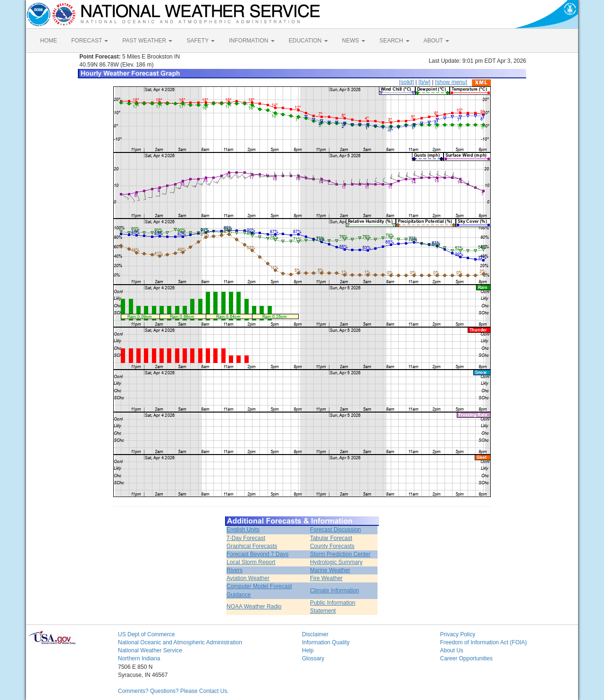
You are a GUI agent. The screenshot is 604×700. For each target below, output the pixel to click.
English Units (243, 530)
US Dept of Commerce (147, 634)
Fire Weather (326, 578)
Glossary (313, 658)
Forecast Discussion (336, 530)
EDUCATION (308, 41)
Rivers (235, 570)
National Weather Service (150, 650)
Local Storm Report (251, 562)
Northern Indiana (139, 658)
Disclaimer (315, 634)
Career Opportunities (466, 658)
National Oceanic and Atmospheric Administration (180, 642)
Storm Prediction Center (340, 554)
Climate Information (335, 590)
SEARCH (394, 41)
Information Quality (326, 642)
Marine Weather (330, 570)
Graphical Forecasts (252, 546)
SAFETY (201, 41)
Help (308, 650)
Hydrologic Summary (336, 562)
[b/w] (424, 82)
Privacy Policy (458, 634)
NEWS (354, 41)
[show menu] (451, 82)
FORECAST (90, 41)
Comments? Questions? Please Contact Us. (173, 691)
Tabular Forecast (331, 538)
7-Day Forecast (246, 538)
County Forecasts (332, 546)
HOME (49, 41)
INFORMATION (252, 41)
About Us (452, 650)
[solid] (407, 82)
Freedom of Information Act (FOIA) (484, 642)
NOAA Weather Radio (254, 607)
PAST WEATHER (147, 41)
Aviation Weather (248, 578)
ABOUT (436, 41)
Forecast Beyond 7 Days (257, 554)
